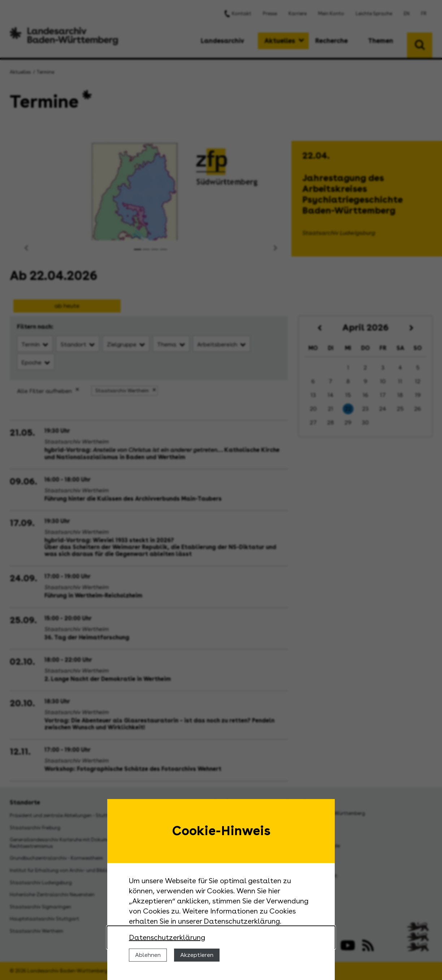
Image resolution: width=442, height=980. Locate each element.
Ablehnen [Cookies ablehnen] (148, 955)
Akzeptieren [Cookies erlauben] (197, 955)
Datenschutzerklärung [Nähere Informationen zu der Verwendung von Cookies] (167, 937)
